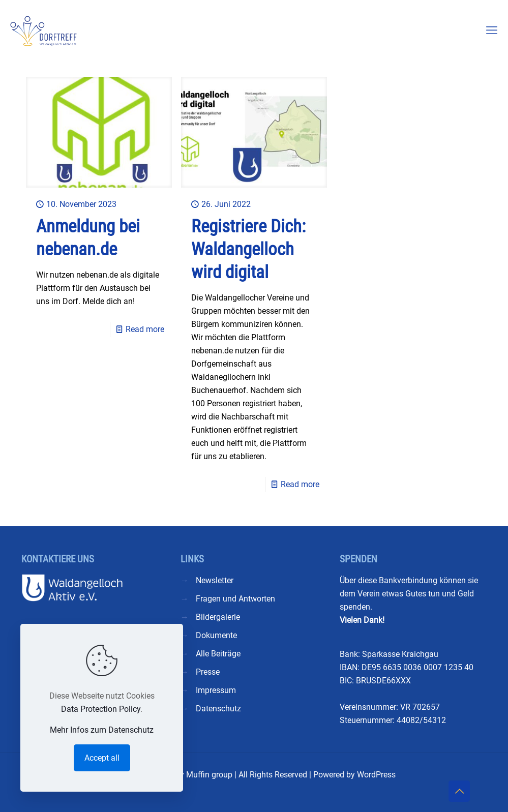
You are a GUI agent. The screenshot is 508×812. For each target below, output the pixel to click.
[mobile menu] (492, 31)
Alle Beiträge (218, 654)
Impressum (216, 690)
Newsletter (215, 580)
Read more (145, 329)
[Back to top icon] (459, 791)
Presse (208, 672)
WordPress (376, 775)
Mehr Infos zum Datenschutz (102, 730)
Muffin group (209, 775)
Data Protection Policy (101, 709)
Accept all (102, 758)
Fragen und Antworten (235, 599)
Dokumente (216, 635)
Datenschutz (218, 709)
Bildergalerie (218, 617)
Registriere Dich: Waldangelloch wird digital (248, 249)
